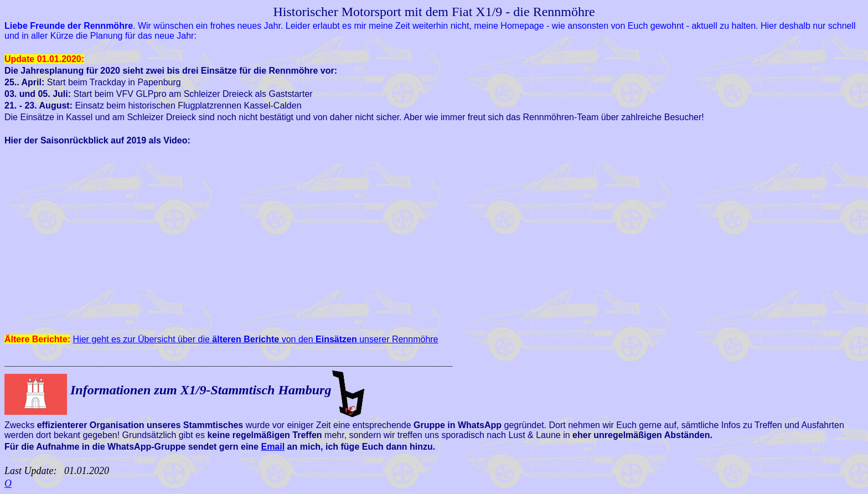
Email (273, 447)
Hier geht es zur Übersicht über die (157, 339)
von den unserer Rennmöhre (340, 339)
